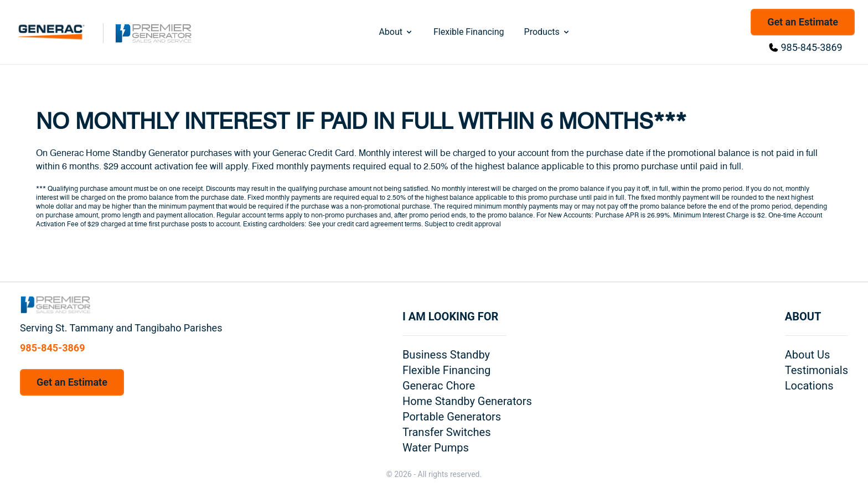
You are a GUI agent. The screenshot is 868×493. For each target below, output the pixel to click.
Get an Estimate (803, 22)
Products (547, 32)
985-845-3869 (812, 47)
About (396, 32)
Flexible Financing (469, 32)
